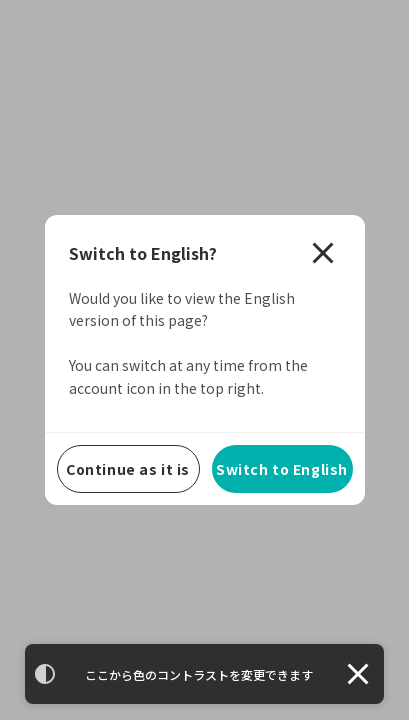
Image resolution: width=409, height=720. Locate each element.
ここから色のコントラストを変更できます (199, 674)
